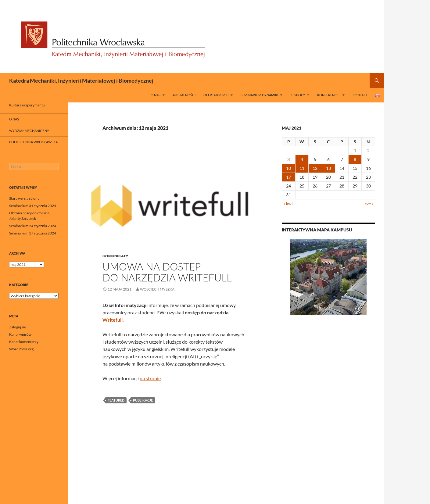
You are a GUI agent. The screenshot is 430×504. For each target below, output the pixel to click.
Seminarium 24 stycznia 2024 (33, 226)
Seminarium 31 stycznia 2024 (33, 206)
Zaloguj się (18, 327)
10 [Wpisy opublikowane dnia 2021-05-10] (288, 168)
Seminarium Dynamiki (259, 95)
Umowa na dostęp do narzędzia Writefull (167, 272)
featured (116, 400)
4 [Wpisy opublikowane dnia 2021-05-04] (302, 159)
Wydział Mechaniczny (29, 131)
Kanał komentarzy (24, 342)
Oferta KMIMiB (216, 95)
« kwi (288, 204)
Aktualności (184, 95)
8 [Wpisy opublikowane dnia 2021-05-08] (355, 159)
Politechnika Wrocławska (33, 142)
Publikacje (143, 400)
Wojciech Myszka (157, 289)
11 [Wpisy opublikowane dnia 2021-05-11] (302, 168)
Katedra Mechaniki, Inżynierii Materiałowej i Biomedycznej (81, 80)
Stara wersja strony (24, 198)
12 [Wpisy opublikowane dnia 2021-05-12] (315, 168)
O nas (156, 95)
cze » (369, 204)
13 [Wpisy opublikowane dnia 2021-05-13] (328, 168)
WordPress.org (21, 349)
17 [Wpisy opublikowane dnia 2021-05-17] (288, 177)
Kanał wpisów (20, 334)
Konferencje (329, 95)
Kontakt (360, 95)
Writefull (113, 320)
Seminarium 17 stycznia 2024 (33, 233)
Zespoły (298, 95)
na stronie (150, 378)
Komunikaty (115, 256)
